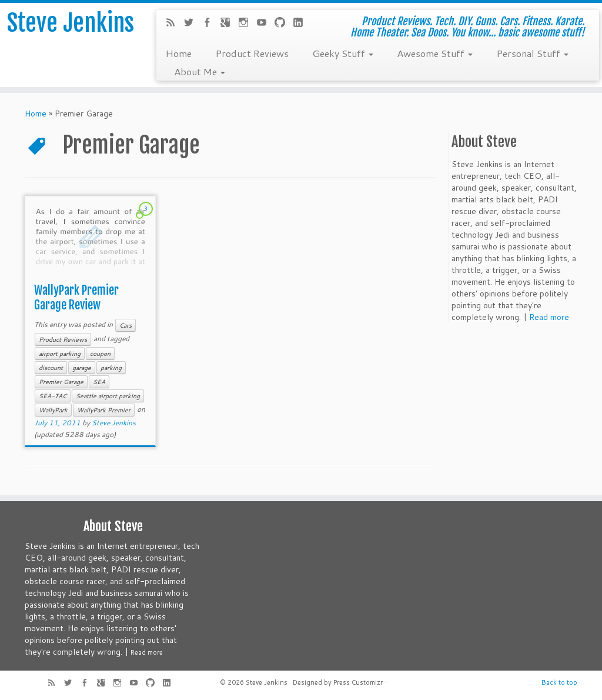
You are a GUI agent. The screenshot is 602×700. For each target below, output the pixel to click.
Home (178, 53)
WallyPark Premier (104, 410)
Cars (126, 325)
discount (51, 368)
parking (111, 368)
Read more (549, 317)
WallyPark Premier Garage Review (76, 298)
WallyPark (53, 410)
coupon (100, 354)
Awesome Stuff (435, 53)
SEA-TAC (53, 396)
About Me (200, 71)
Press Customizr (358, 682)
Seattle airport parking (108, 396)
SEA (99, 382)
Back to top (559, 682)
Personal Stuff (532, 53)
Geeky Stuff (343, 53)
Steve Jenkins (71, 23)
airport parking (60, 354)
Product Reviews (252, 53)
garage (82, 368)
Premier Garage (61, 382)
